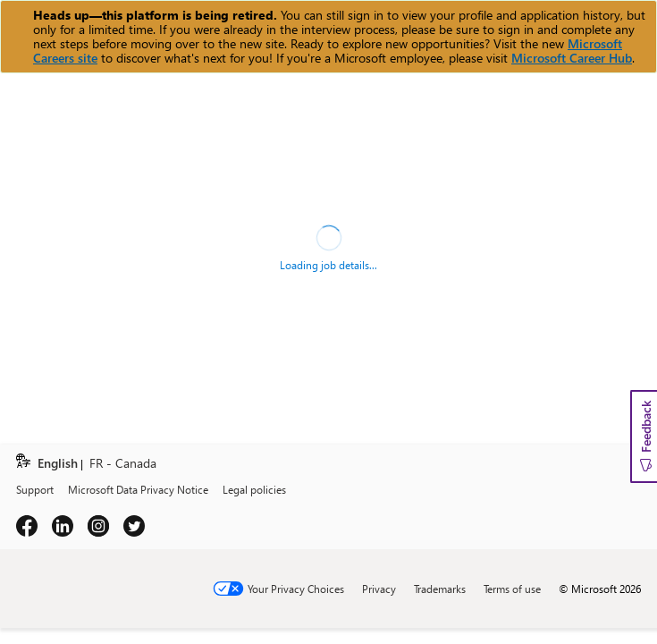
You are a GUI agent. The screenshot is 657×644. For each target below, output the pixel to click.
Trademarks (440, 589)
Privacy (379, 589)
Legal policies (254, 489)
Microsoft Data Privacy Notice (138, 489)
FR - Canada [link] (123, 464)
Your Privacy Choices (296, 589)
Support (35, 489)
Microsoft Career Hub (572, 58)
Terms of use (512, 589)
